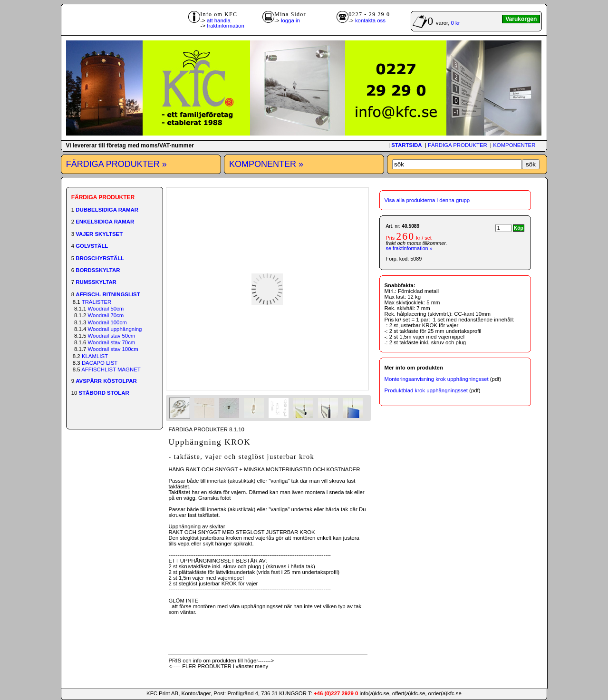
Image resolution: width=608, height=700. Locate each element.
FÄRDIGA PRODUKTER (458, 145)
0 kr (456, 23)
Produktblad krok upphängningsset (426, 390)
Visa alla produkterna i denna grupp (427, 200)
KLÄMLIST (95, 356)
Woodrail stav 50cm (112, 336)
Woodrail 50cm (106, 309)
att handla (219, 20)
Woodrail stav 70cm (112, 342)
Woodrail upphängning (115, 329)
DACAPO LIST (100, 363)
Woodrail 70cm (106, 315)
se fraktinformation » (409, 248)
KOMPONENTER (514, 145)
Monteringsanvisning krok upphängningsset (437, 379)
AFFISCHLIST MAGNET (111, 369)
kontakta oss (370, 20)
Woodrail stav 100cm (113, 349)
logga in (290, 20)
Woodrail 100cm (107, 322)
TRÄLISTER (97, 302)
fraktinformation (226, 26)
